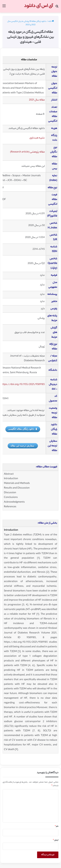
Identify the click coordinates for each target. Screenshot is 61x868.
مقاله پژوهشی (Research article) (27, 152)
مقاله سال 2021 (37, 100)
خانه (51, 21)
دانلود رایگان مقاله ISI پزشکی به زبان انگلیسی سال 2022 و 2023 (27, 23)
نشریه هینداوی (37, 138)
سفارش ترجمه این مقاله (22, 446)
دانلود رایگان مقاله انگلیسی (23, 429)
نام (57, 826)
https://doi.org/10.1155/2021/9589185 (23, 385)
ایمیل (56, 840)
